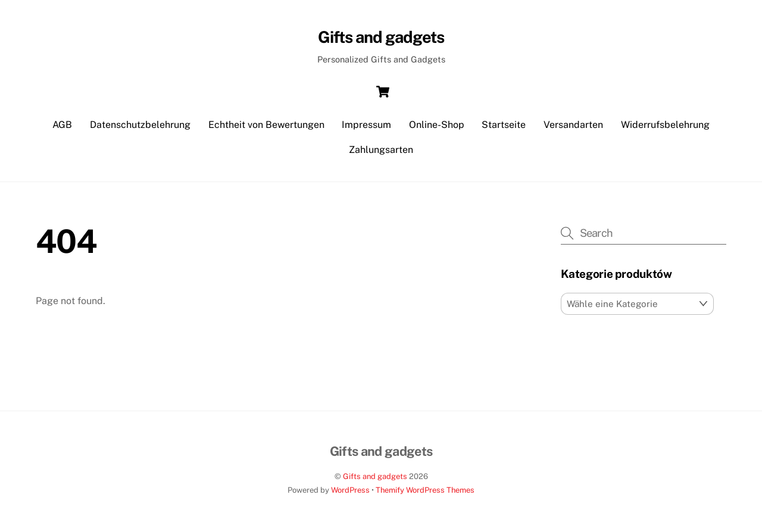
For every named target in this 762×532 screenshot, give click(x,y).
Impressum (366, 125)
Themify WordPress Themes (425, 490)
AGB (62, 125)
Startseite (504, 125)
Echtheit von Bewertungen (266, 125)
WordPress (350, 490)
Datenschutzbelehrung (140, 125)
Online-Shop (437, 125)
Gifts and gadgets (375, 476)
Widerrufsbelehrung (665, 125)
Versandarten (573, 125)
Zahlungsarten (381, 150)
